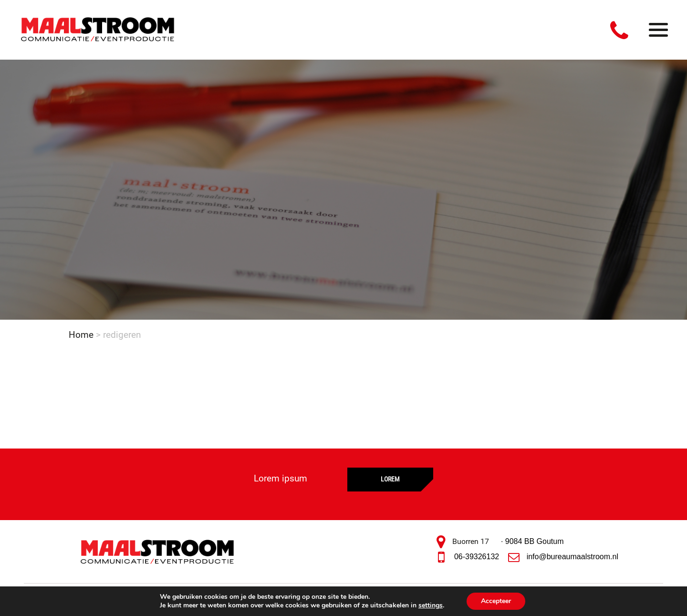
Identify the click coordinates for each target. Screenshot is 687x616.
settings (431, 606)
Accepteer (496, 601)
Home (81, 335)
